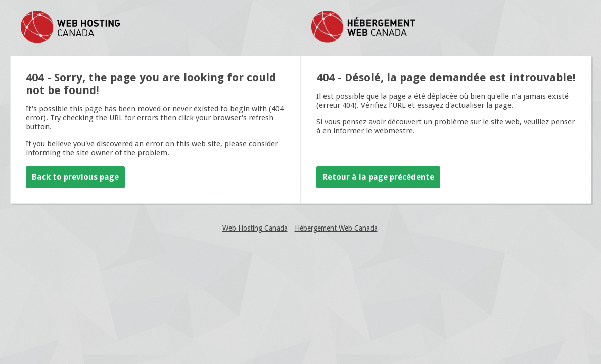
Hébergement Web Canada (336, 228)
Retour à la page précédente (378, 177)
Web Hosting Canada (255, 228)
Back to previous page (75, 177)
